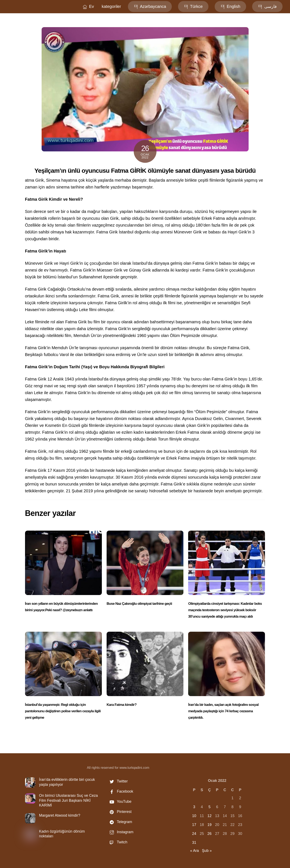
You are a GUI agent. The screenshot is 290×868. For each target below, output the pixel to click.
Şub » (207, 851)
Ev (88, 6)
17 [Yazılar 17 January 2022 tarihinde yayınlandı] (194, 825)
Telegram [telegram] (120, 822)
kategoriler (111, 6)
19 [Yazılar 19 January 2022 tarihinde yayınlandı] (209, 825)
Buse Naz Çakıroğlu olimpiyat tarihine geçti (139, 604)
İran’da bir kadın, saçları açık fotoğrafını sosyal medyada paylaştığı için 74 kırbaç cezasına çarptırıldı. (223, 711)
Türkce (193, 6)
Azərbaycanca (150, 6)
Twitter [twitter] (118, 781)
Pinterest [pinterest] (120, 812)
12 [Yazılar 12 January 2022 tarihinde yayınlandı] (209, 816)
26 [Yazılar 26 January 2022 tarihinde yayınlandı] (209, 834)
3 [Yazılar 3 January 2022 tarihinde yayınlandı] (194, 807)
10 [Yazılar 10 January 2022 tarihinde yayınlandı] (194, 816)
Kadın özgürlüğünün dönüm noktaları (62, 834)
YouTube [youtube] (120, 802)
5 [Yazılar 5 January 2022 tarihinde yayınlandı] (209, 807)
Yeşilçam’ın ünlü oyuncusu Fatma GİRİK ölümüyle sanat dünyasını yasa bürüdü (145, 171)
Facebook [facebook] (120, 791)
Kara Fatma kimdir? (122, 705)
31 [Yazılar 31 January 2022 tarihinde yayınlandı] (194, 843)
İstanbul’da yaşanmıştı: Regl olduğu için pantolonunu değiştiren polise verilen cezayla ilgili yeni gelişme (63, 711)
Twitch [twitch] (118, 842)
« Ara (195, 851)
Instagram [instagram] (121, 832)
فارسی (267, 6)
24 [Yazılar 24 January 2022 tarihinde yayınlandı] (194, 834)
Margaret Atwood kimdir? (60, 815)
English (230, 6)
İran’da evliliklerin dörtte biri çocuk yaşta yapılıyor (67, 782)
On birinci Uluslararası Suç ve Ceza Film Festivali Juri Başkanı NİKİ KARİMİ (69, 800)
